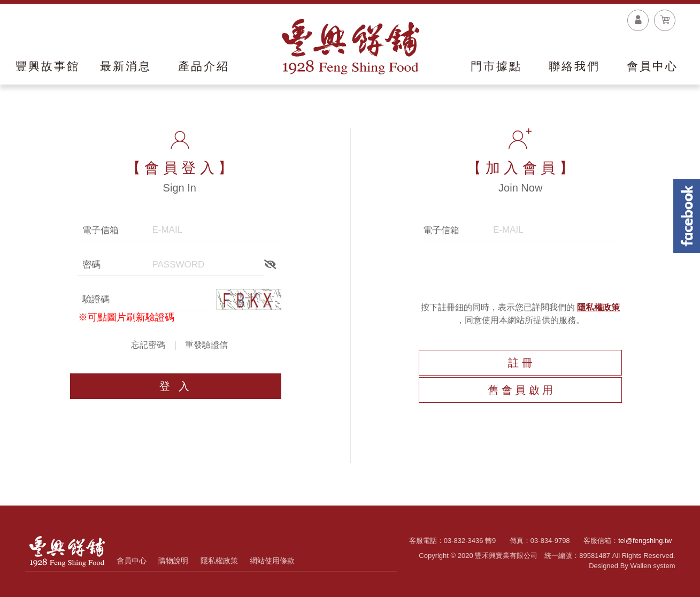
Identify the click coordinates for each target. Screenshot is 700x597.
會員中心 (132, 561)
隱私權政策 (598, 307)
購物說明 (173, 561)
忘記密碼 (148, 345)
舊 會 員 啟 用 (520, 390)
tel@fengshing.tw (645, 541)
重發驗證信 (206, 345)
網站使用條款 (272, 561)
